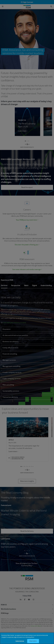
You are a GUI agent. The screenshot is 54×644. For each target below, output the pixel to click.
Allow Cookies (33, 641)
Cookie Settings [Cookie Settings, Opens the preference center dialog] (20, 641)
